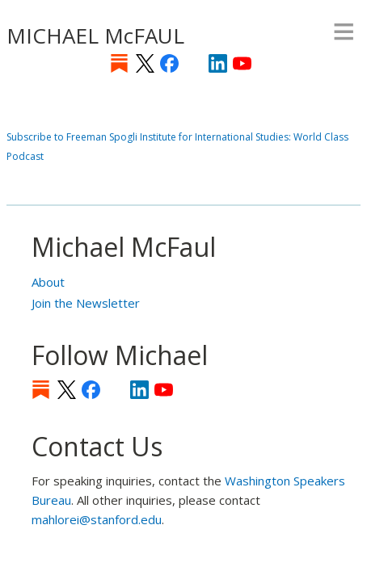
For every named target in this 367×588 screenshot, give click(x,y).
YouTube (242, 63)
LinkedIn (218, 63)
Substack (119, 63)
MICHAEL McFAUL (95, 36)
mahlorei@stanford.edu (97, 519)
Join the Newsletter (86, 303)
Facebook (169, 63)
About (48, 282)
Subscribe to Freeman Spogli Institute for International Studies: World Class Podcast (177, 147)
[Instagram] (194, 63)
